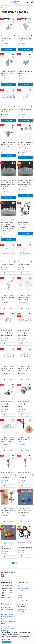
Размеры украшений (7, 617)
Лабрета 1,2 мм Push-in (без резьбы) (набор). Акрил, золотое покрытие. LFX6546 (25, 146)
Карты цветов (5, 619)
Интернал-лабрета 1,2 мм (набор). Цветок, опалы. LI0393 (8, 109)
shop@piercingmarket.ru (10, 598)
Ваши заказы (22, 614)
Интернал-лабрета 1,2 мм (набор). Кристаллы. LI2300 (25, 38)
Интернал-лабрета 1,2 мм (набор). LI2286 (25, 263)
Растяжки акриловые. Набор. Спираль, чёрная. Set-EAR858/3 (25, 545)
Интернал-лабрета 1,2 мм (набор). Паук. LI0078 (25, 74)
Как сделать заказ (23, 588)
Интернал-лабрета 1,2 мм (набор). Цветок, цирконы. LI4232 (8, 368)
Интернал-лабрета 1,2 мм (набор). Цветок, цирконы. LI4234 (25, 368)
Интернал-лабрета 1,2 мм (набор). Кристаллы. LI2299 (8, 297)
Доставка (21, 591)
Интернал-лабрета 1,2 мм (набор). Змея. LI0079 (8, 38)
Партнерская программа (25, 600)
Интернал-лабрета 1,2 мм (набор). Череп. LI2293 (25, 404)
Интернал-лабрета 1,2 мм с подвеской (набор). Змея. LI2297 (8, 475)
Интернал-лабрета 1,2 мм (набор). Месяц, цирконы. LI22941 (8, 333)
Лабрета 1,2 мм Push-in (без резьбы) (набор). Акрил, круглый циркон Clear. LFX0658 (25, 183)
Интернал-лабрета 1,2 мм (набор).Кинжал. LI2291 (25, 439)
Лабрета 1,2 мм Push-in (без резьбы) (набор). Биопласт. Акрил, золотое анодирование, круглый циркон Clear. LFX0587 (8, 225)
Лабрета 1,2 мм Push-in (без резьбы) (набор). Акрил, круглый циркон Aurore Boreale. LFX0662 (8, 184)
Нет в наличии (8, 273)
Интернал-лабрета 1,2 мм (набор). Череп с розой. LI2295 (8, 404)
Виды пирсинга (5, 607)
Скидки (20, 595)
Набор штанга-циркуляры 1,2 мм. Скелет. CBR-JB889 (24, 222)
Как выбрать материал (8, 614)
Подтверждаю (6, 642)
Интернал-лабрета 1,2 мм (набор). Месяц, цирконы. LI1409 (25, 297)
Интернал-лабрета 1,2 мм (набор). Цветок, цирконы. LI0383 (25, 333)
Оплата (20, 593)
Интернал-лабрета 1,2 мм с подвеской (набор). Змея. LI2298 (26, 475)
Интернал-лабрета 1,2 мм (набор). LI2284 (8, 263)
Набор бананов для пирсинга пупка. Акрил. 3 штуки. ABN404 (8, 546)
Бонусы (20, 598)
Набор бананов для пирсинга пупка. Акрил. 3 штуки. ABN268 (25, 510)
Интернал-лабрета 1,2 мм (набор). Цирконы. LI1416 (25, 109)
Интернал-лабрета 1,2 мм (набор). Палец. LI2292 (8, 74)
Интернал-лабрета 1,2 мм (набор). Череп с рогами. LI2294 (8, 145)
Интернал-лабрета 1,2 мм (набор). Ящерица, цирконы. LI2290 (8, 439)
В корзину (8, 49)
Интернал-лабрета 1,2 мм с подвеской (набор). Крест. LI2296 (8, 510)
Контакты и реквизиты (24, 586)
